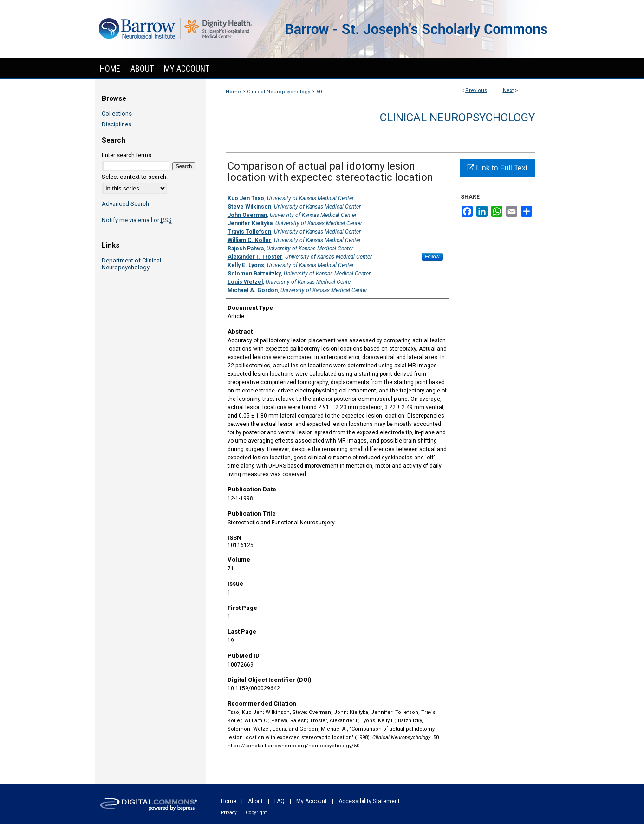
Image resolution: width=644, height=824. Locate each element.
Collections (117, 114)
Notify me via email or (137, 220)
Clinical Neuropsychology (279, 92)
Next (508, 90)
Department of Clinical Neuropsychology (131, 264)
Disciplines (117, 124)
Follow (432, 256)
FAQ (280, 801)
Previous (476, 90)
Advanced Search (125, 204)
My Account (312, 801)
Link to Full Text (497, 168)
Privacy (229, 813)
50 (319, 92)
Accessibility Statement (369, 801)
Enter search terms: (127, 155)
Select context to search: (135, 177)
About (255, 801)
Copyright (256, 813)
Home (233, 92)
